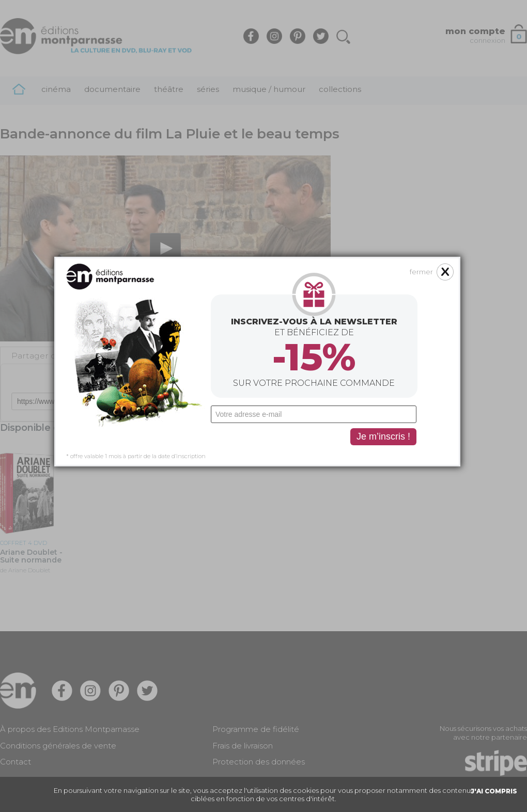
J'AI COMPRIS (494, 791)
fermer (383, 206)
